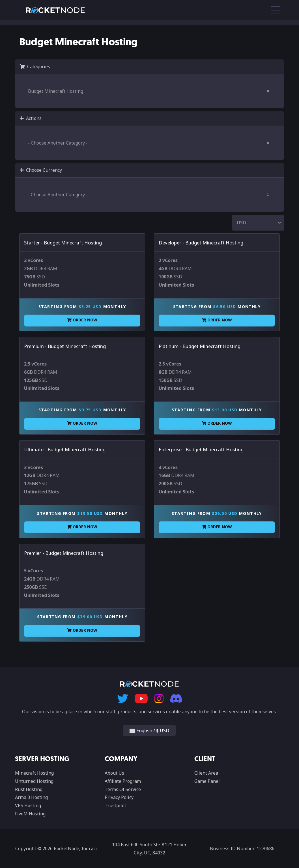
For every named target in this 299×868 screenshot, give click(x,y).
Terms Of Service (123, 789)
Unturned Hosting (34, 781)
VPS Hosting (28, 805)
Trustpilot (115, 805)
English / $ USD (149, 731)
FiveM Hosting (30, 814)
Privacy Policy (119, 797)
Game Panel (207, 781)
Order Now (82, 320)
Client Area (206, 773)
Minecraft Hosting (34, 773)
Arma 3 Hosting (31, 797)
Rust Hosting (29, 789)
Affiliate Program (123, 781)
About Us (114, 773)
